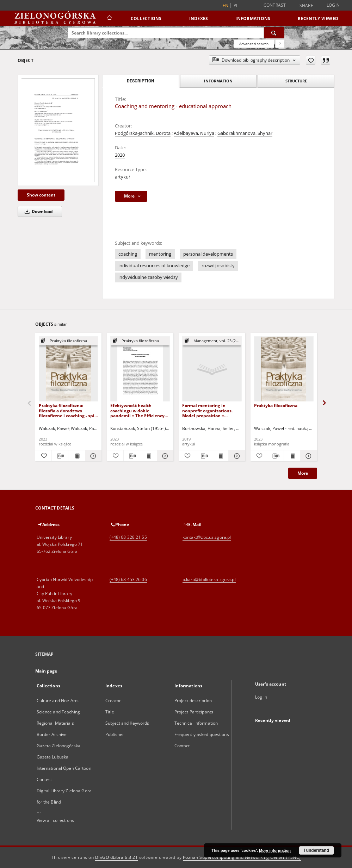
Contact (182, 746)
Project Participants (194, 712)
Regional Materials (55, 723)
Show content (41, 195)
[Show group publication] (69, 341)
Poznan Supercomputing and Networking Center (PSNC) (242, 857)
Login (333, 5)
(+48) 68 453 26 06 (128, 579)
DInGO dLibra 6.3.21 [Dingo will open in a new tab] (117, 857)
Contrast (275, 5)
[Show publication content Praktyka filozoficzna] (292, 456)
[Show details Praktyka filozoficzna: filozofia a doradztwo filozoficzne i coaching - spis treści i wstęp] (92, 456)
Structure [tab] (296, 81)
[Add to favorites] (311, 60)
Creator (113, 701)
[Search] (274, 33)
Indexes (199, 18)
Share (306, 6)
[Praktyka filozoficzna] (284, 369)
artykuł (122, 177)
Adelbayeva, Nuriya (194, 133)
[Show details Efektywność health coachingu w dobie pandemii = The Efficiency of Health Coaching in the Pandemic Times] (164, 456)
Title (110, 712)
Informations (253, 18)
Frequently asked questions (202, 734)
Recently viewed (318, 18)
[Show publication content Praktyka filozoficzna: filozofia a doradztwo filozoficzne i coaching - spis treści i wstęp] (76, 456)
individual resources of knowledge (154, 266)
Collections (146, 18)
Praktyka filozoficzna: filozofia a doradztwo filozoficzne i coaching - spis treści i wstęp (68, 410)
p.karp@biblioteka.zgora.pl (209, 579)
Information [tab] (218, 81)
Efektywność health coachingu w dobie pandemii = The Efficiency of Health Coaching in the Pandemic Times (137, 410)
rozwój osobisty (218, 266)
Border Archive (52, 734)
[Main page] (109, 18)
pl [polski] (236, 5)
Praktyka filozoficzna (276, 405)
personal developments (208, 254)
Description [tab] (140, 81)
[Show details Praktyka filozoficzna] (308, 456)
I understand (316, 850)
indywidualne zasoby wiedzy (148, 277)
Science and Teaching (58, 712)
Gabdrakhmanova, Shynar (245, 133)
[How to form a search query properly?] (280, 44)
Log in (261, 697)
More (303, 473)
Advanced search (254, 44)
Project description (193, 701)
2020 (120, 155)
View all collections (55, 820)
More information (275, 850)
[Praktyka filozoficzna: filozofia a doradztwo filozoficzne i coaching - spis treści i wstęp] (69, 369)
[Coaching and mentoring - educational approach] (58, 130)
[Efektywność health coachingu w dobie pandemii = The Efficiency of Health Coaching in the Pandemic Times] (140, 369)
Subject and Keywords (127, 723)
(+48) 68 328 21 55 (128, 537)
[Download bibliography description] (60, 456)
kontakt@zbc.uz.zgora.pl (207, 537)
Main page (46, 671)
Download (38, 211)
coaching (128, 254)
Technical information (196, 723)
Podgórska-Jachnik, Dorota (143, 133)
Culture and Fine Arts (58, 701)
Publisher (115, 734)
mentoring (160, 254)
